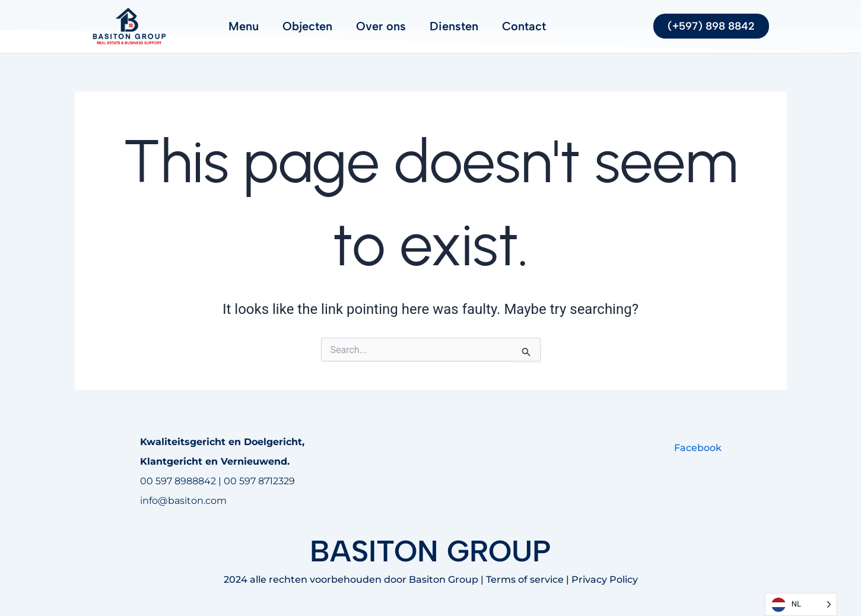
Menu (244, 26)
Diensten (454, 26)
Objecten (307, 26)
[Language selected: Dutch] (801, 604)
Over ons (381, 26)
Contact (524, 26)
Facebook (698, 448)
